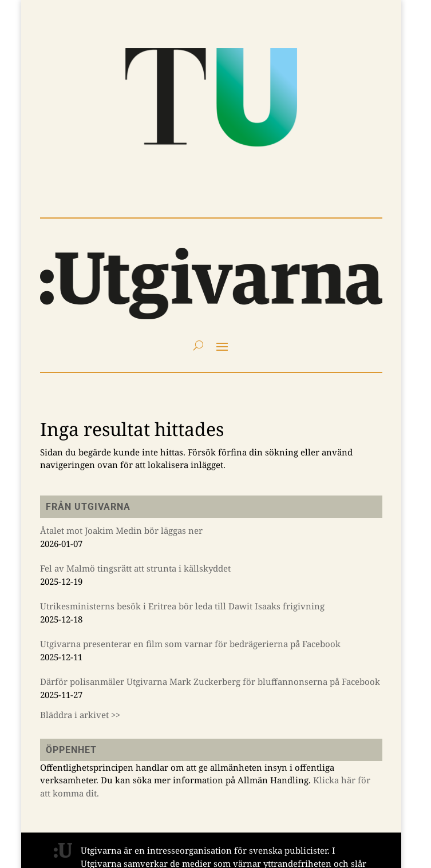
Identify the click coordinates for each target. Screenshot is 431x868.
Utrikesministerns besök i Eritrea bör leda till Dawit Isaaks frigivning (182, 606)
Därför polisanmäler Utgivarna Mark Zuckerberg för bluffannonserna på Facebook (210, 681)
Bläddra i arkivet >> (80, 715)
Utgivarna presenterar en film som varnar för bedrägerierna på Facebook (190, 644)
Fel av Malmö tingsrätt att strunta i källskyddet (135, 568)
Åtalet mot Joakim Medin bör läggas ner (121, 530)
